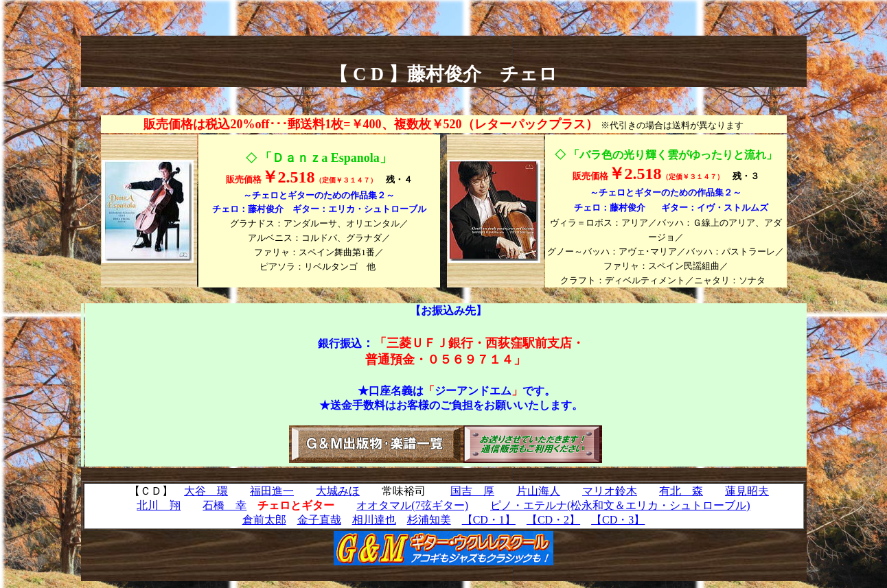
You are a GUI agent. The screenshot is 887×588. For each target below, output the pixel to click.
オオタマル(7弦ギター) (412, 505)
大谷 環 (206, 491)
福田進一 (272, 491)
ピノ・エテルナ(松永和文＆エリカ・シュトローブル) (620, 505)
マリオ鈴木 (610, 491)
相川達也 (374, 520)
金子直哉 (319, 520)
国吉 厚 (472, 491)
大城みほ (338, 491)
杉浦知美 (429, 520)
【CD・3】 (618, 520)
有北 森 (681, 491)
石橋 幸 (224, 505)
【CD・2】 (553, 520)
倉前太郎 (264, 520)
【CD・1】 (489, 520)
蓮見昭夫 (747, 491)
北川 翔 (159, 505)
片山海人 (538, 491)
